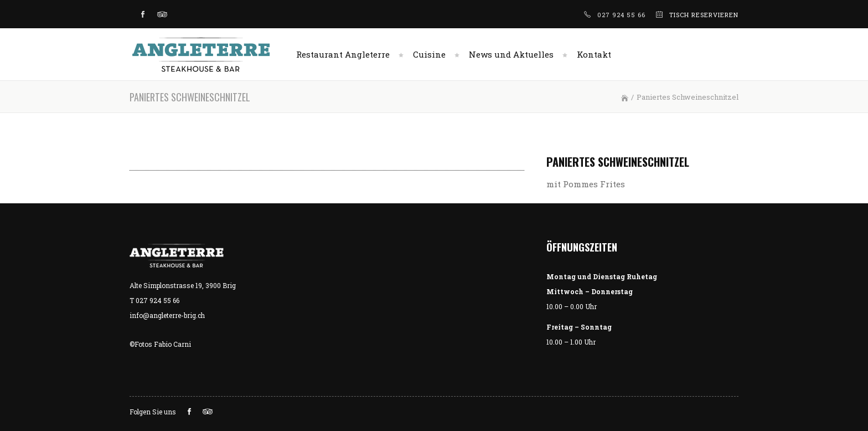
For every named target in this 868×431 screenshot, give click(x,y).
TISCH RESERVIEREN (704, 15)
